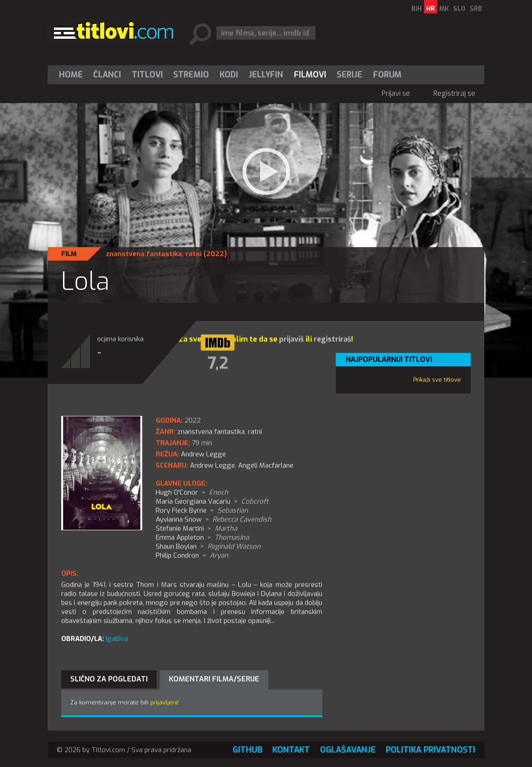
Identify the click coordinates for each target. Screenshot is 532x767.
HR (431, 9)
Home (71, 75)
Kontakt (291, 750)
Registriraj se (454, 93)
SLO (459, 9)
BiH (417, 9)
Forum (387, 75)
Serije (349, 75)
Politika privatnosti (431, 750)
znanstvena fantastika (144, 254)
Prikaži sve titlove (437, 380)
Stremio (191, 75)
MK (444, 9)
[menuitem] (73, 75)
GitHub (248, 750)
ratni (194, 254)
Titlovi (147, 75)
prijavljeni (164, 702)
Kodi (229, 75)
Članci (107, 75)
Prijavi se (396, 93)
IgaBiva (117, 639)
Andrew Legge (212, 465)
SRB (476, 9)
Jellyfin (266, 75)
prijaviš (291, 339)
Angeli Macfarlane (266, 465)
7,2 (218, 363)
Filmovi (310, 75)
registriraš (332, 339)
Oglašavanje (348, 750)
